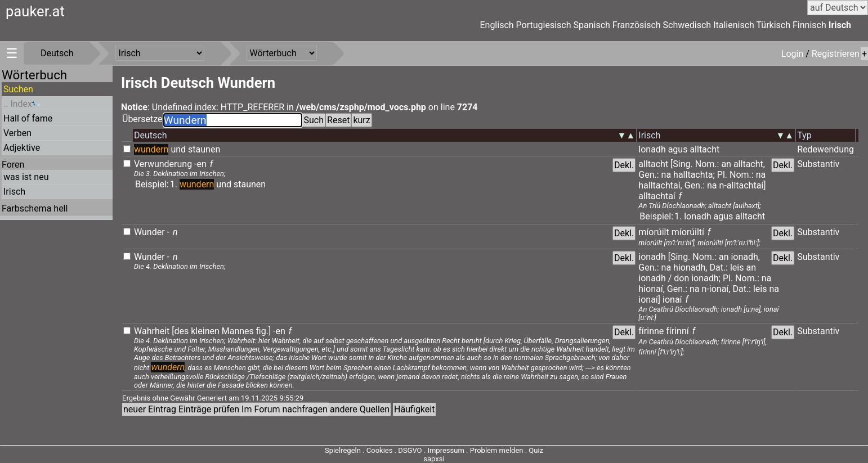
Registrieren (836, 54)
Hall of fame (28, 118)
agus (678, 149)
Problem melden (498, 450)
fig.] (263, 331)
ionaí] (649, 300)
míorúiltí (688, 232)
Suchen (18, 89)
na (666, 175)
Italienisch (734, 25)
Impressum (446, 450)
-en (200, 164)
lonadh (652, 149)
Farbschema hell (35, 208)
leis (737, 268)
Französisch (637, 25)
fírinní (678, 331)
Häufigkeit (414, 409)
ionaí (672, 300)
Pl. (722, 175)
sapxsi (434, 459)
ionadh (652, 257)
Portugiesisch (544, 25)
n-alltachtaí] (743, 185)
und (178, 149)
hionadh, (690, 268)
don (681, 278)
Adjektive (22, 148)
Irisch (840, 25)
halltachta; (694, 175)
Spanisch (591, 25)
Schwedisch (687, 25)
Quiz (536, 450)
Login (793, 54)
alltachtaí (657, 196)
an (726, 164)
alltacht (704, 149)
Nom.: (707, 164)
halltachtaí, (660, 185)
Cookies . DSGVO (394, 450)
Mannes (238, 331)
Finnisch (809, 25)
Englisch (496, 25)
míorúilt (654, 232)
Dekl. (624, 165)
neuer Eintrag (150, 409)
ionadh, (745, 257)
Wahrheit (152, 331)
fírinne (651, 331)
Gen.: (648, 175)
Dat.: (719, 268)
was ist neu (26, 177)
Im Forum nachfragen (285, 409)
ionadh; (706, 278)
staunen (204, 149)
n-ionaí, (716, 289)
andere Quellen (360, 409)
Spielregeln (343, 450)
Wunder (149, 232)
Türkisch (774, 25)
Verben (17, 133)
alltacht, (749, 164)
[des (180, 331)
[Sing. (682, 164)
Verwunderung (163, 164)
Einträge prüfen (209, 409)
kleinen (205, 331)
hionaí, (651, 289)
